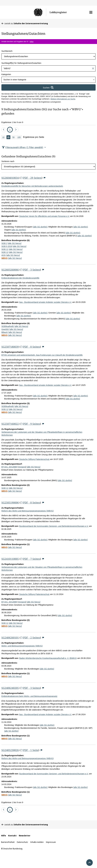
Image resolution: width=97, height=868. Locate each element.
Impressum (51, 842)
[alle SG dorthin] (40, 227)
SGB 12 (5, 252)
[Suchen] (48, 87)
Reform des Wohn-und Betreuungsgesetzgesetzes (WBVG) (28, 511)
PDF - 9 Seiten (30, 424)
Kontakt (12, 836)
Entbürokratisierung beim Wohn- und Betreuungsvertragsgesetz (29, 696)
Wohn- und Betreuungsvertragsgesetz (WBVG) (22, 646)
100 (19, 137)
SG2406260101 (10, 638)
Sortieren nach (8, 161)
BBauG (5, 332)
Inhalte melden (37, 842)
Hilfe (4, 836)
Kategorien (6, 74)
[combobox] (48, 80)
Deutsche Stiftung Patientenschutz (34, 459)
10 (4, 137)
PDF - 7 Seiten (30, 559)
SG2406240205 (10, 688)
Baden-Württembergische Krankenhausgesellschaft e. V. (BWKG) (48, 658)
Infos (32, 42)
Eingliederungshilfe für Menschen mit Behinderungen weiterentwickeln (32, 186)
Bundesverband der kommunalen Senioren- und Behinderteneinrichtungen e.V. (54, 526)
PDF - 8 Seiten (30, 347)
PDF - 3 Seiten (30, 270)
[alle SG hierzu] (15, 243)
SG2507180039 (10, 347)
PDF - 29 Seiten (31, 178)
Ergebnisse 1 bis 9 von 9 (12, 122)
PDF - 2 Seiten (30, 638)
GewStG (5, 329)
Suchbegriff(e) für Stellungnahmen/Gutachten (21, 63)
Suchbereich (7, 51)
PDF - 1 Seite (29, 750)
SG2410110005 (10, 559)
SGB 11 (5, 249)
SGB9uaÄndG (8, 326)
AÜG (4, 255)
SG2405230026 (10, 750)
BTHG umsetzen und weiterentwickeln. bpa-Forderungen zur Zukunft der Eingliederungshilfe (42, 355)
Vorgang (22, 467)
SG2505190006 (10, 503)
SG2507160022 (10, 424)
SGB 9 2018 (7, 246)
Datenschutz (22, 842)
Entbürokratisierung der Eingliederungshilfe (20, 278)
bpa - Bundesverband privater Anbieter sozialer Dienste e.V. (46, 302)
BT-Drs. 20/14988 (9, 467)
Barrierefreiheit (8, 842)
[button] (91, 12)
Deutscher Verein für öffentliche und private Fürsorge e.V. (44, 216)
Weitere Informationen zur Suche (63, 99)
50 (14, 137)
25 (9, 137)
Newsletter (25, 836)
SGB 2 (4, 243)
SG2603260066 (10, 270)
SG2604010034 (10, 178)
